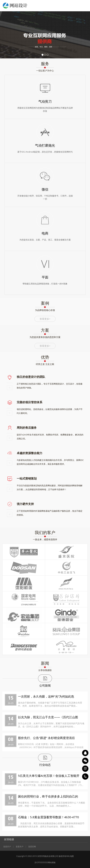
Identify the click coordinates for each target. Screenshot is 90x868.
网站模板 (52, 862)
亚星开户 (7, 847)
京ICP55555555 (41, 862)
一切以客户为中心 (45, 71)
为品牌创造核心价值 (45, 310)
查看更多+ (45, 319)
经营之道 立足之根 (45, 364)
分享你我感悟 (45, 670)
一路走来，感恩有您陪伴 (45, 539)
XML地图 (70, 856)
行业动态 (45, 765)
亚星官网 (32, 847)
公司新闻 (45, 685)
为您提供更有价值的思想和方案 (45, 337)
